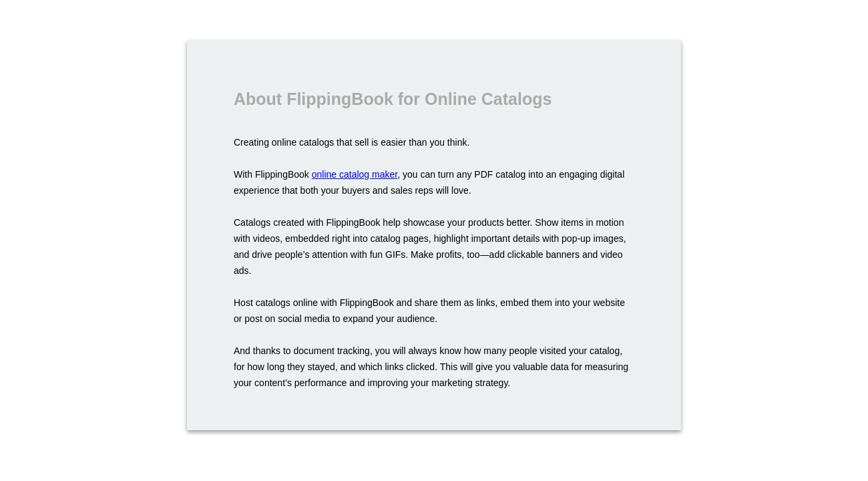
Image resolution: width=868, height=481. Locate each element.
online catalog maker (355, 174)
